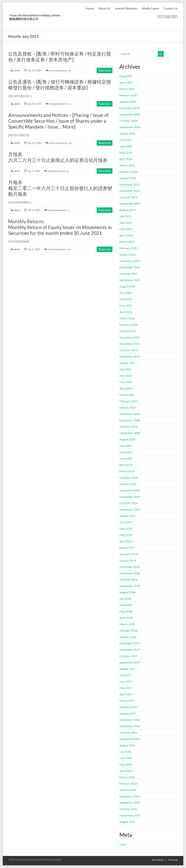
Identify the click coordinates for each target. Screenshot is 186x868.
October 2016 (128, 732)
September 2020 (130, 433)
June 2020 (126, 452)
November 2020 (130, 420)
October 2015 (128, 809)
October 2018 (128, 579)
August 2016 (127, 745)
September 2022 (130, 280)
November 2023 (130, 191)
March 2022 (127, 318)
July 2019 (125, 522)
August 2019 (127, 516)
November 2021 (130, 344)
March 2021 (127, 395)
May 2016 (126, 764)
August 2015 (127, 822)
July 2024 (125, 140)
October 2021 (128, 350)
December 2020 (130, 414)
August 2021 (127, 363)
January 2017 (128, 713)
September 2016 (130, 739)
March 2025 (127, 89)
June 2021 (126, 376)
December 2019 (130, 490)
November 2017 (130, 650)
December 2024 (130, 108)
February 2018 (129, 630)
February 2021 (129, 401)
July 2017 (125, 675)
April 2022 (126, 312)
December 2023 (130, 184)
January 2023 (128, 254)
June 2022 (126, 299)
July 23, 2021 (34, 70)
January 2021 (128, 407)
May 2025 (126, 76)
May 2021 (126, 382)
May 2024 (126, 152)
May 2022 (126, 305)
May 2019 (126, 535)
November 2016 (130, 726)
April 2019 (126, 541)
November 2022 (130, 267)
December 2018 (130, 567)
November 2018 (130, 573)
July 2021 (125, 369)
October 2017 (128, 656)
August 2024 (127, 133)
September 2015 (130, 815)
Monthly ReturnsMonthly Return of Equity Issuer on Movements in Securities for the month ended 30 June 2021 (60, 227)
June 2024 (126, 146)
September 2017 (130, 662)
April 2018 (126, 618)
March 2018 (127, 624)
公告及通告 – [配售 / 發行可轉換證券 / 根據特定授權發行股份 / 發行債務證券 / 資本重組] (60, 85)
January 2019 (128, 560)
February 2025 (129, 95)
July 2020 (125, 446)
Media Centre (150, 8)
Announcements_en (60, 143)
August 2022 (127, 286)
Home (90, 8)
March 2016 (127, 777)
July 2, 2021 (34, 171)
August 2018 (127, 592)
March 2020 (127, 471)
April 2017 (126, 694)
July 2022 (125, 293)
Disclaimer (158, 860)
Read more (105, 70)
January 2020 (128, 484)
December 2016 (130, 720)
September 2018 (130, 586)
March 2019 (127, 548)
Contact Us (171, 8)
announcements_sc (60, 70)
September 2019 (130, 509)
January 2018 (128, 637)
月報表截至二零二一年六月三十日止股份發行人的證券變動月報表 (60, 188)
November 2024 (130, 114)
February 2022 (129, 325)
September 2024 (130, 127)
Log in (123, 844)
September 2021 (130, 356)
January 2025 (128, 102)
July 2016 (125, 752)
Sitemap (173, 860)
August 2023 (127, 210)
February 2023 (129, 248)
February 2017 (129, 707)
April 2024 (126, 159)
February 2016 (129, 783)
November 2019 (130, 497)
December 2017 (130, 643)
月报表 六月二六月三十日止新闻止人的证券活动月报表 (58, 157)
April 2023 (126, 235)
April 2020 (126, 465)
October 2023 (128, 197)
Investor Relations (126, 8)
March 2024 (127, 165)
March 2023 (127, 242)
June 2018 (126, 605)
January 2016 (128, 790)
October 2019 (128, 503)
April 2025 (126, 82)
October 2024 (128, 121)
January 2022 (128, 331)
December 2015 (130, 796)
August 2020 (127, 439)
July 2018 (125, 599)
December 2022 (130, 261)
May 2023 (126, 229)
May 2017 (126, 688)
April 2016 (126, 771)
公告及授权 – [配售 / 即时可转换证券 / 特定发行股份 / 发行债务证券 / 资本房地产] (60, 57)
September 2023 (130, 203)
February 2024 (129, 172)
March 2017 (127, 701)
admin (17, 70)
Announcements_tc (60, 104)
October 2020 (128, 427)
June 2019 (126, 529)
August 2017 (127, 669)
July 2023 (125, 216)
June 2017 (126, 681)
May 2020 (126, 458)
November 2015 (130, 803)
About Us (104, 8)
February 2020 (129, 478)
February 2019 (129, 554)
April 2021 (126, 388)
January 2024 (128, 178)
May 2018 (126, 611)
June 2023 (126, 223)
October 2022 (128, 274)
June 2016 (126, 758)
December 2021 (130, 337)
